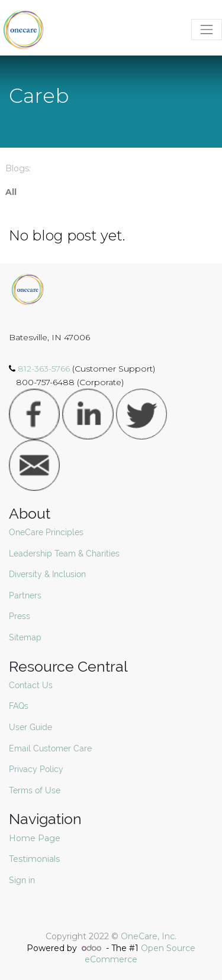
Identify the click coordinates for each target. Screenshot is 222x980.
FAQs (19, 706)
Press (20, 616)
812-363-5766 (45, 369)
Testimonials (36, 859)
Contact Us (31, 685)
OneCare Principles (46, 532)
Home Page (36, 838)
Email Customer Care (50, 748)
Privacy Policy (36, 769)
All (11, 192)
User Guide (30, 727)
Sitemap (25, 637)
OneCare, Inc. (149, 936)
